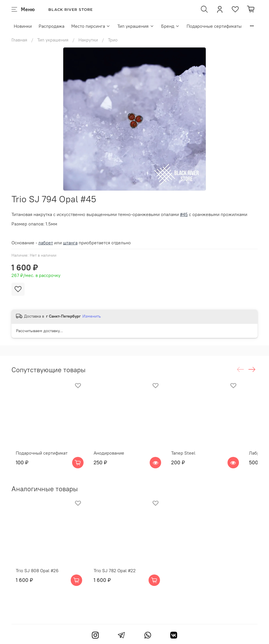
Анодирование (112, 461)
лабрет (46, 243)
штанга (70, 243)
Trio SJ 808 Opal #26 (33, 586)
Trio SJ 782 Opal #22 (118, 586)
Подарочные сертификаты (214, 26)
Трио (113, 40)
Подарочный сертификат (37, 461)
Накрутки (88, 40)
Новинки (23, 26)
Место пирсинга (91, 26)
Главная (19, 40)
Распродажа (52, 26)
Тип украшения (136, 26)
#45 (184, 214)
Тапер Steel (194, 461)
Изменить (92, 316)
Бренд (170, 26)
